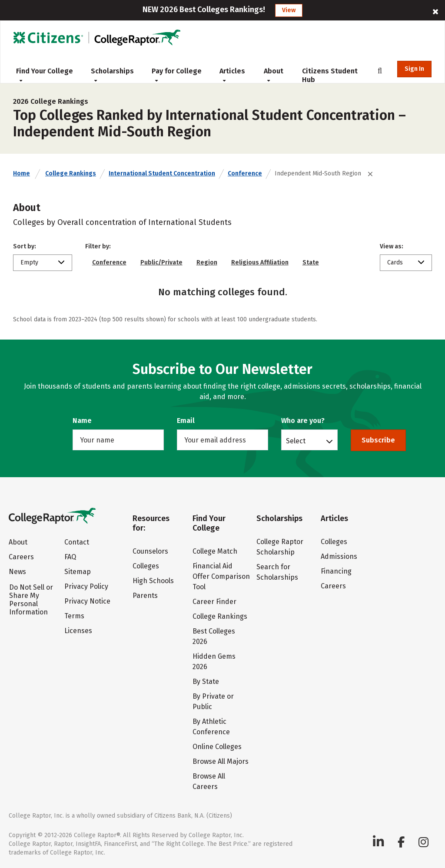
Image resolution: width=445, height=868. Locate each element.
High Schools (153, 581)
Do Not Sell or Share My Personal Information (31, 600)
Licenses (78, 631)
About (274, 75)
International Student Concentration (162, 173)
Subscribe (378, 440)
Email (186, 421)
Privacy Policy (86, 586)
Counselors (150, 551)
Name (82, 421)
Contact (77, 542)
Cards (395, 262)
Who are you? (303, 421)
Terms (74, 616)
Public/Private (161, 262)
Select (296, 441)
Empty (29, 262)
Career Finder (214, 602)
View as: (392, 246)
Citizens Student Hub (330, 75)
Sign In (414, 69)
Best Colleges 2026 (214, 636)
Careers (21, 557)
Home (22, 173)
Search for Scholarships (277, 572)
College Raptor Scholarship (280, 547)
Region (207, 262)
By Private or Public (213, 701)
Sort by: (25, 246)
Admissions (339, 556)
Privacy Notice (87, 601)
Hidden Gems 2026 (214, 662)
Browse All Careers (209, 781)
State (311, 262)
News (17, 572)
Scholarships (112, 75)
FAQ (70, 557)
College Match (215, 551)
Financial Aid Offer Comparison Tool (221, 576)
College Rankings (71, 173)
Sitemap (78, 572)
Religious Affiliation (260, 262)
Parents (145, 596)
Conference (245, 173)
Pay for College (177, 75)
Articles (232, 75)
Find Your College (45, 75)
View (289, 10)
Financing (336, 571)
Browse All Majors (221, 761)
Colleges (146, 566)
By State (206, 682)
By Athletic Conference (211, 727)
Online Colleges (217, 747)
